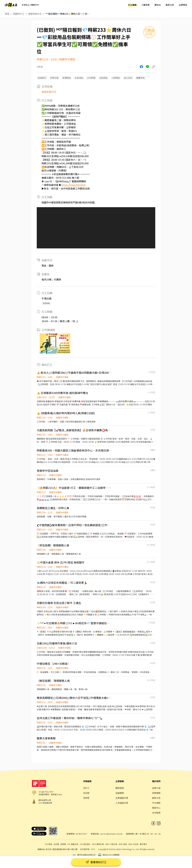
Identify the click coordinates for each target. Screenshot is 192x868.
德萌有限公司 (35, 14)
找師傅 (63, 844)
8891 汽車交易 (111, 844)
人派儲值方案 (122, 803)
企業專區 (183, 5)
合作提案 (156, 813)
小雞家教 (145, 5)
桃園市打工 (19, 14)
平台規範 (156, 803)
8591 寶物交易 (98, 844)
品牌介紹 (156, 788)
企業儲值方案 (122, 798)
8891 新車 (123, 844)
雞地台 (158, 5)
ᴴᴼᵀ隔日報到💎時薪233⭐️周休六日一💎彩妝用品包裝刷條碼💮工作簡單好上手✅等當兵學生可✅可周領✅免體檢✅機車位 (68, 14)
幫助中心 (156, 808)
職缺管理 (120, 788)
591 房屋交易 (73, 844)
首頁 (7, 14)
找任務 (86, 793)
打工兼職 (132, 5)
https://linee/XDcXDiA (73, 185)
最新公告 (170, 5)
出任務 (56, 844)
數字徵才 (144, 844)
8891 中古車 (133, 844)
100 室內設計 (85, 844)
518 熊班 (48, 844)
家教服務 (156, 793)
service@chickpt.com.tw (111, 834)
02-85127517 (82, 834)
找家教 (86, 798)
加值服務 (120, 793)
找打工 (86, 788)
